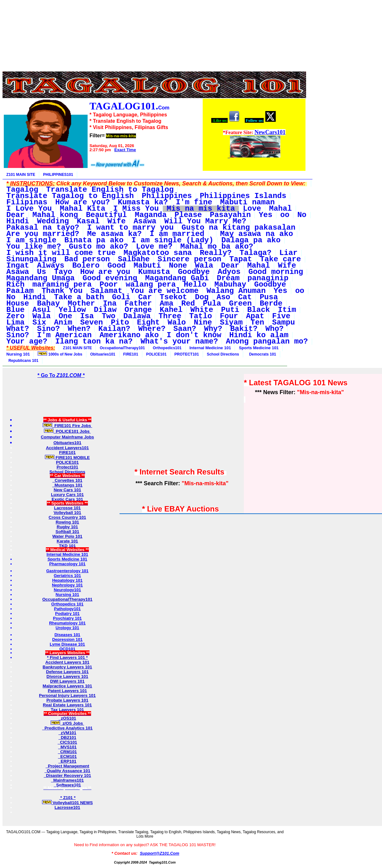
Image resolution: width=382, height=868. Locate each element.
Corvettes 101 (68, 480)
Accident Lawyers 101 (67, 662)
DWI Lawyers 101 (68, 681)
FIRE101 (131, 354)
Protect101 (67, 467)
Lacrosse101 (68, 807)
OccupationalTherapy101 (122, 348)
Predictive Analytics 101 (67, 728)
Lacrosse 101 (67, 508)
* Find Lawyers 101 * (68, 657)
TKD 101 (67, 546)
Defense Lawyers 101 (68, 672)
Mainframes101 (67, 780)
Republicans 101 (22, 361)
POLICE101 (156, 354)
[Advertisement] (154, 17)
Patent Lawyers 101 (67, 691)
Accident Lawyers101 (67, 448)
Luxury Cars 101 (67, 495)
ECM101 (67, 756)
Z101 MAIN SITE (21, 175)
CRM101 (67, 752)
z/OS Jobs (67, 723)
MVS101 (68, 747)
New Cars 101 (68, 490)
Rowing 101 (67, 522)
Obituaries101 (103, 354)
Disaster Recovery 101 (67, 775)
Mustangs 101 (67, 485)
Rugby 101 (67, 527)
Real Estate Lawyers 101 (68, 705)
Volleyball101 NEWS (68, 803)
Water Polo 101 (67, 536)
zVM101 (67, 733)
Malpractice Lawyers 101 (67, 686)
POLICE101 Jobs (67, 431)
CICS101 (67, 742)
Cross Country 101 (68, 517)
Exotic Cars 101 (67, 499)
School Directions (223, 354)
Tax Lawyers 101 (68, 710)
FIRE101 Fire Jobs (68, 426)
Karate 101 (67, 541)
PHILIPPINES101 (58, 175)
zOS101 (67, 718)
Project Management (67, 766)
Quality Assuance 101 (68, 771)
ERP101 (67, 761)
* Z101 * (67, 798)
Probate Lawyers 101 (68, 700)
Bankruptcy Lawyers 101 (67, 667)
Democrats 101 (262, 354)
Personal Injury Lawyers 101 (67, 695)
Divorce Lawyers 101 (67, 676)
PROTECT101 (187, 354)
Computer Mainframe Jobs (67, 437)
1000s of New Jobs (60, 354)
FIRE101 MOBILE (67, 458)
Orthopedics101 (167, 348)
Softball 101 (68, 532)
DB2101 (67, 738)
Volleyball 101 (67, 513)
